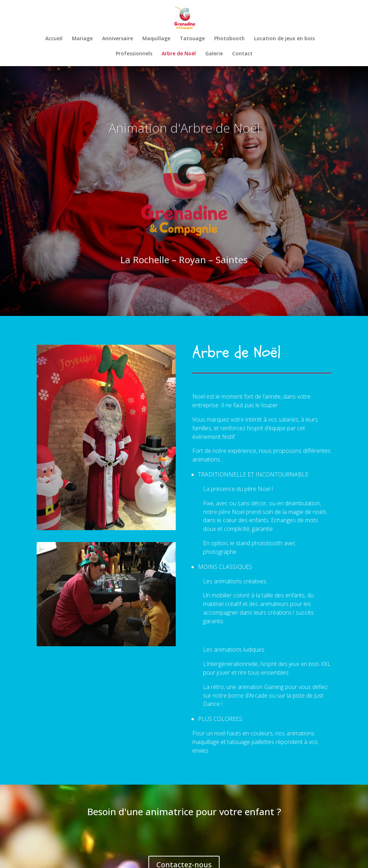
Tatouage (192, 38)
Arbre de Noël (179, 53)
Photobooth (229, 38)
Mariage (82, 38)
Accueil (54, 38)
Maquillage (156, 38)
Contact (242, 53)
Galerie (214, 53)
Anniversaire (118, 38)
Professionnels (134, 53)
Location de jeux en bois (284, 38)
